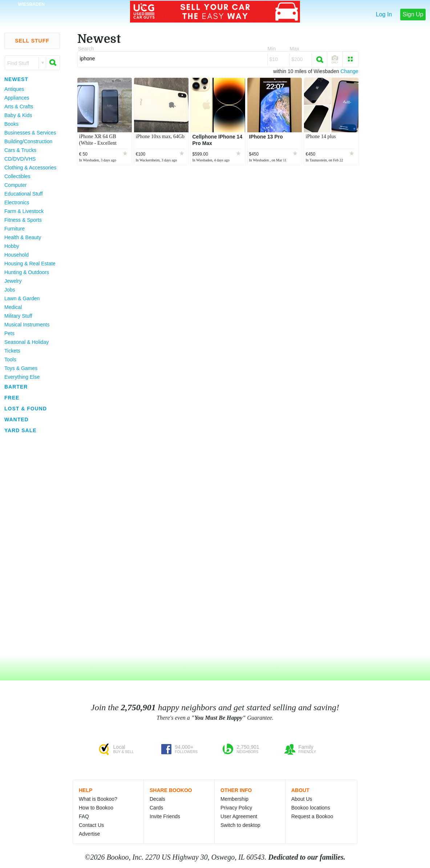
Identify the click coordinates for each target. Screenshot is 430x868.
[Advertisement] (29, 545)
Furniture (15, 229)
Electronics (17, 202)
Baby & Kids (18, 115)
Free (12, 398)
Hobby (12, 246)
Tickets (12, 351)
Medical (13, 307)
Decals (157, 799)
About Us (302, 799)
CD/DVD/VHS (20, 159)
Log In (384, 14)
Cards (156, 808)
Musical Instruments (27, 325)
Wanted (17, 419)
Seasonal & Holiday (27, 342)
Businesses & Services (30, 133)
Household (17, 255)
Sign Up (413, 14)
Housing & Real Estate (30, 264)
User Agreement (239, 816)
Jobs (10, 290)
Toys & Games (21, 368)
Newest (16, 79)
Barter (16, 387)
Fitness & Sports (23, 220)
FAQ (84, 816)
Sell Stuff (32, 41)
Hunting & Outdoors (27, 272)
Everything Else (22, 377)
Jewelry (13, 281)
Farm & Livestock (24, 211)
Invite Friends (165, 816)
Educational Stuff (24, 194)
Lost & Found (26, 409)
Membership (234, 799)
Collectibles (17, 176)
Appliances (17, 98)
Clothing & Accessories (30, 168)
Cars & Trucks (20, 150)
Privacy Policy (236, 808)
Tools (10, 359)
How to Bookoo (96, 808)
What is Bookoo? (98, 799)
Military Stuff (18, 316)
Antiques (14, 89)
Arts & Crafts (19, 107)
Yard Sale (21, 430)
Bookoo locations (311, 808)
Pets (9, 333)
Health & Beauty (23, 237)
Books (11, 124)
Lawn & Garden (22, 298)
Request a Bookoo (312, 816)
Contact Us (91, 825)
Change (349, 71)
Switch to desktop (240, 825)
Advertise (89, 834)
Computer (15, 185)
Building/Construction (28, 141)
